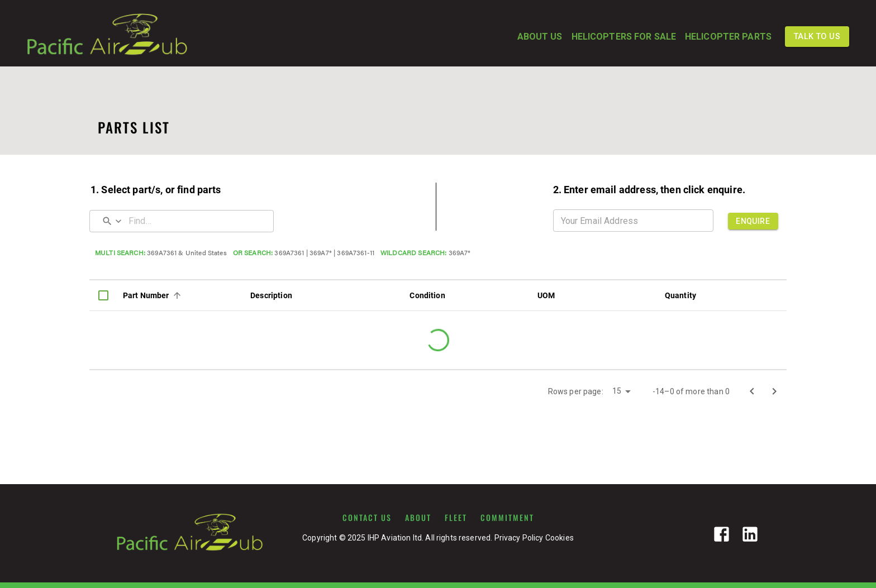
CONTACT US (367, 518)
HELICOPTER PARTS (728, 37)
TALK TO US (817, 37)
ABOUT (418, 518)
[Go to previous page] (752, 391)
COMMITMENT (507, 518)
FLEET (456, 518)
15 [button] (617, 391)
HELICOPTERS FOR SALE (624, 37)
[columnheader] (103, 295)
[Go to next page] (774, 391)
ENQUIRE (753, 221)
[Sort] (177, 295)
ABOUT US (540, 37)
